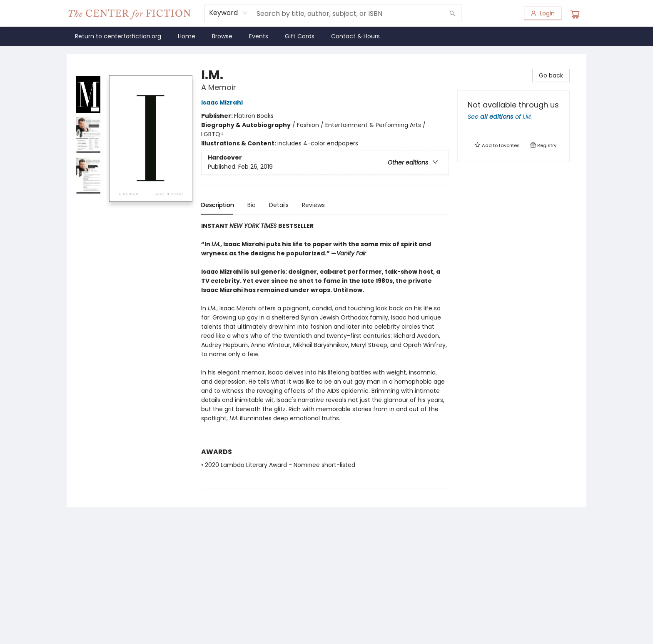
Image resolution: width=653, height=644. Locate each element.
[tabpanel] (325, 355)
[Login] (543, 13)
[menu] (326, 36)
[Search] (452, 13)
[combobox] (228, 13)
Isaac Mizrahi (223, 102)
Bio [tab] (252, 205)
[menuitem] (118, 36)
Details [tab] (279, 205)
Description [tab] (218, 205)
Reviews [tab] (313, 205)
